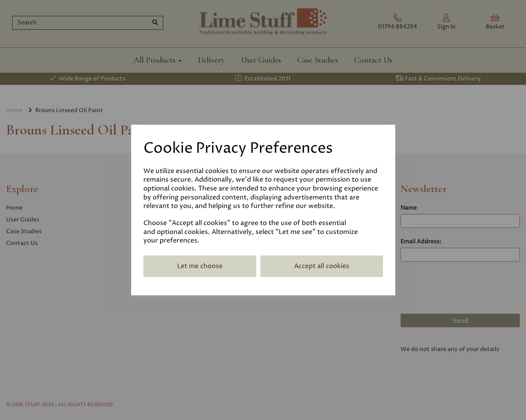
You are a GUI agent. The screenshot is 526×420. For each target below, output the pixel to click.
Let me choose (200, 266)
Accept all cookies (322, 266)
